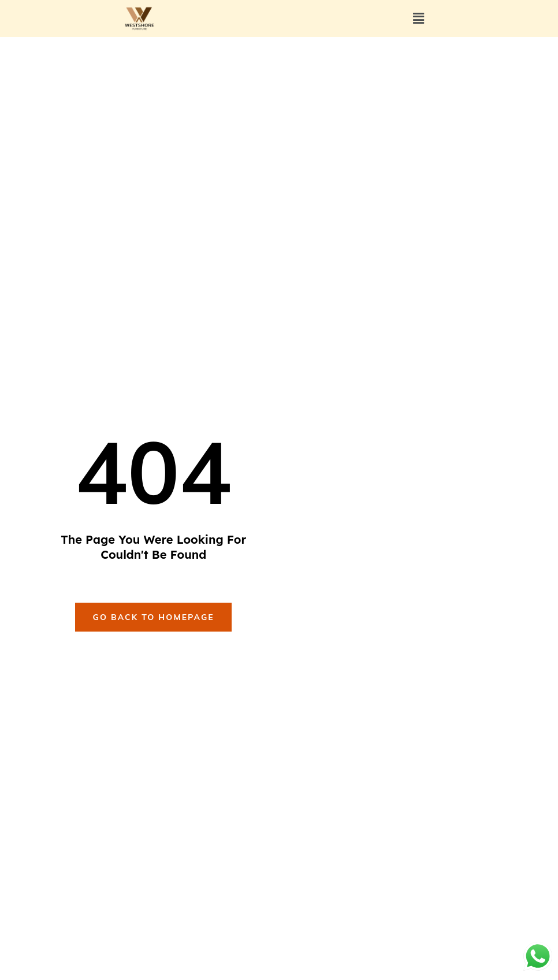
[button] (418, 19)
